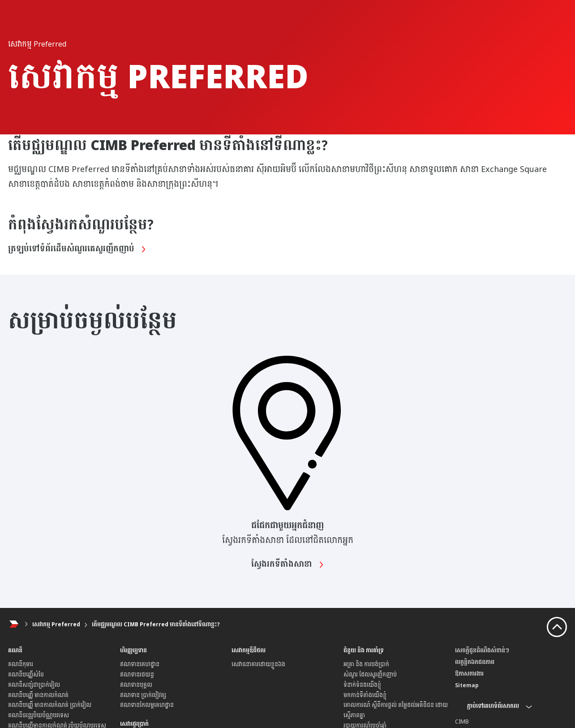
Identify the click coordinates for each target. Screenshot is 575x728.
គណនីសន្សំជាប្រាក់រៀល (34, 685)
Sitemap (467, 685)
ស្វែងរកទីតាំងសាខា (287, 564)
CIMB (462, 722)
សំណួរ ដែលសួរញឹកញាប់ (370, 675)
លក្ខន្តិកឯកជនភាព (475, 662)
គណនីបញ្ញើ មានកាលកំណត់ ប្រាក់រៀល (50, 705)
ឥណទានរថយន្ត (137, 675)
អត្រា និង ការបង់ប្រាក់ (366, 664)
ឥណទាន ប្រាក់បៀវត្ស (143, 695)
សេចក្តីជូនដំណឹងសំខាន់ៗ (482, 650)
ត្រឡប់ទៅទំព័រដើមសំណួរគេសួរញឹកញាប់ (79, 249)
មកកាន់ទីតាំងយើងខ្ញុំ (365, 695)
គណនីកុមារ (21, 664)
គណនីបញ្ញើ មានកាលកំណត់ (38, 695)
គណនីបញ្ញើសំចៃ (26, 675)
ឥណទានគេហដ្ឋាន (140, 664)
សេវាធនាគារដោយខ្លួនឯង (258, 664)
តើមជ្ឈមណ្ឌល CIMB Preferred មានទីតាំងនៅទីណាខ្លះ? (156, 625)
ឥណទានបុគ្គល (136, 685)
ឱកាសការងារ (469, 674)
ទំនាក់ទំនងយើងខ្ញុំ (362, 685)
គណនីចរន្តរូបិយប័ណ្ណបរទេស (39, 715)
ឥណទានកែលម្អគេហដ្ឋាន (147, 705)
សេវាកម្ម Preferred (56, 625)
